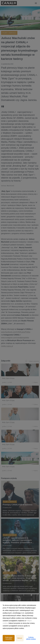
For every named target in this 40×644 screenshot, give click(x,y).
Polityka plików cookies (31, 638)
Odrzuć (20, 638)
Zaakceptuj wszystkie (9, 638)
